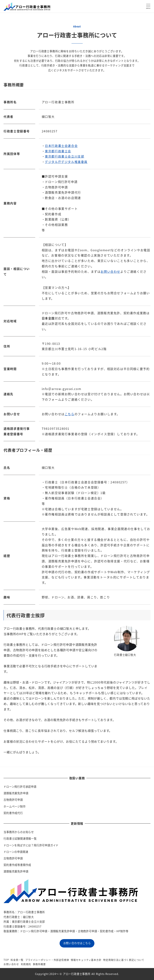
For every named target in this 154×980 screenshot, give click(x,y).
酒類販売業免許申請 (16, 793)
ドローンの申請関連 (16, 852)
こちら (70, 414)
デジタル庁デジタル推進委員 (66, 162)
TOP (6, 960)
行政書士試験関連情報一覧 (20, 838)
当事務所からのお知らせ (19, 832)
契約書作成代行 (13, 813)
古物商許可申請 (13, 800)
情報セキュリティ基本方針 (86, 960)
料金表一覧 (17, 960)
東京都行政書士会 (58, 151)
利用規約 (26, 964)
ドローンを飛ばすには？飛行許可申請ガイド (31, 845)
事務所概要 (39, 964)
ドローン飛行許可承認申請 (20, 787)
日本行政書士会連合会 (61, 146)
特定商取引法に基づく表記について (124, 960)
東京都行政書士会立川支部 (65, 156)
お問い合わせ (110, 271)
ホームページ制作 (15, 806)
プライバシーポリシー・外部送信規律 (47, 960)
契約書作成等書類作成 (17, 865)
